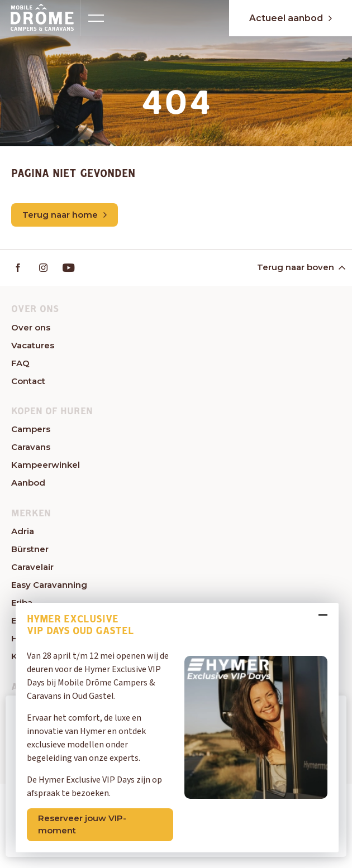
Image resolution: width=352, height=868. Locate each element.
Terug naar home (65, 215)
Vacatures (33, 345)
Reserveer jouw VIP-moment (83, 823)
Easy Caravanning (49, 585)
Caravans (31, 447)
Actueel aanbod (288, 18)
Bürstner (30, 549)
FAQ (20, 363)
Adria (23, 531)
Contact (28, 381)
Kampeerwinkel (46, 465)
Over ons (31, 327)
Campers (31, 429)
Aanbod (28, 483)
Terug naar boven (300, 267)
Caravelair (32, 567)
